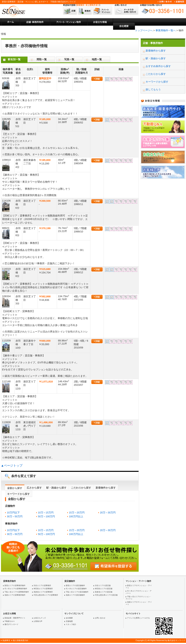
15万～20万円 (77, 513)
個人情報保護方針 (21, 640)
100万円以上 (76, 516)
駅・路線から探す (56, 488)
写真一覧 (69, 59)
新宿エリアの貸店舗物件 (75, 586)
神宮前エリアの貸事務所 (43, 589)
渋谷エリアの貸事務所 (42, 586)
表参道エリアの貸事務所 (43, 592)
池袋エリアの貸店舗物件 (75, 595)
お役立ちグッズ (40, 618)
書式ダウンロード (11, 624)
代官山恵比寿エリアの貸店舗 (106, 595)
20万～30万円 (108, 513)
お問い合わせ (100, 618)
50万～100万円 (47, 516)
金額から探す (15, 488)
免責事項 (6, 640)
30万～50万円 (15, 516)
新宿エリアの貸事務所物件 (15, 586)
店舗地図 (69, 621)
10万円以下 (13, 513)
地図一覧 (97, 59)
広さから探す (34, 488)
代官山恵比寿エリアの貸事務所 (46, 595)
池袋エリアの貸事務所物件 (15, 595)
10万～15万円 (46, 513)
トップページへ (144, 30)
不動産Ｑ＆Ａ (10, 621)
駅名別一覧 (14, 59)
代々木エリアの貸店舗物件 (76, 589)
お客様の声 (38, 621)
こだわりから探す (81, 488)
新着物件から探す (106, 488)
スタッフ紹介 (71, 624)
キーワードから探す (19, 494)
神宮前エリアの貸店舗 (104, 589)
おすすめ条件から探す (158, 66)
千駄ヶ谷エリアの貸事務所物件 (17, 592)
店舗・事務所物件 (153, 43)
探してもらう (153, 89)
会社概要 (69, 618)
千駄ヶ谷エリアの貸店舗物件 (77, 592)
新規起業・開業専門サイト (15, 618)
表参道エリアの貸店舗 (104, 592)
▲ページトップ (12, 466)
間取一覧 (42, 59)
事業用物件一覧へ (166, 30)
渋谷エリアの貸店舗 (103, 586)
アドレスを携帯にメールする (138, 618)
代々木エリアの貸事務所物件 (16, 589)
